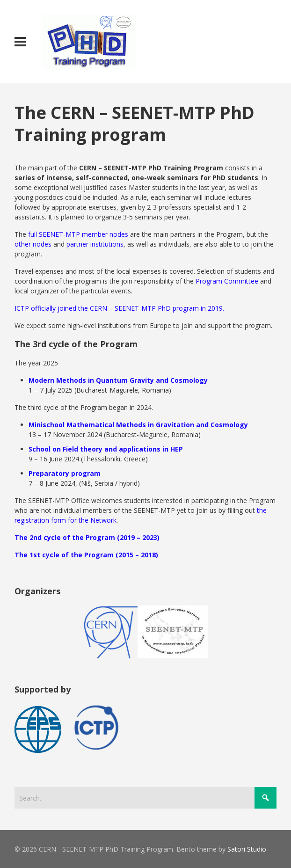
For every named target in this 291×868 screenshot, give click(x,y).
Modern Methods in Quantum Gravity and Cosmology (118, 380)
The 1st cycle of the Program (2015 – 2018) (86, 555)
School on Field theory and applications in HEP (106, 449)
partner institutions (95, 244)
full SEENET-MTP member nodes (78, 234)
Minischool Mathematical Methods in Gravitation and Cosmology (138, 425)
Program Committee (227, 281)
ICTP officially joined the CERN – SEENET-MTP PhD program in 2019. (119, 308)
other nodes (33, 244)
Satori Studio (247, 849)
